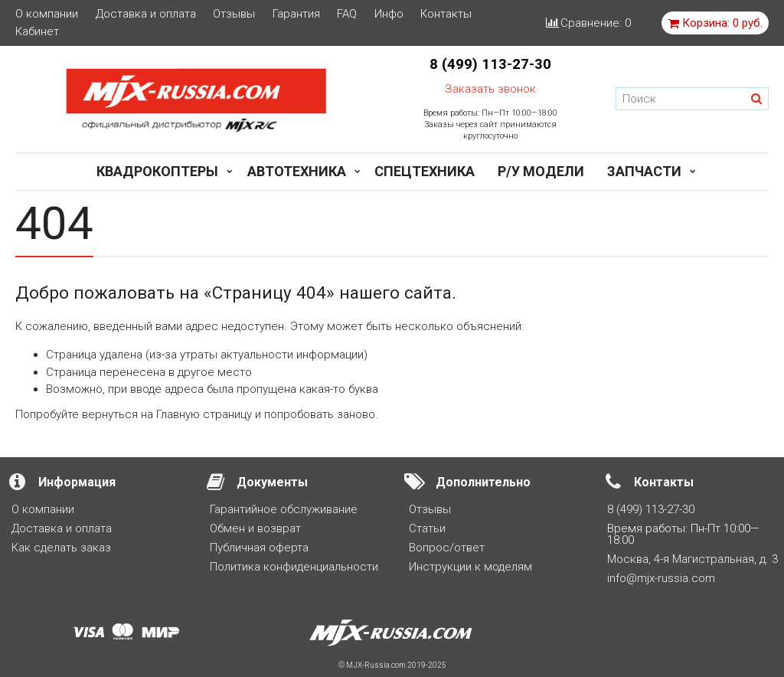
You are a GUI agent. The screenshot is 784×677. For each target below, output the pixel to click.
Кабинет (37, 32)
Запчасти (644, 171)
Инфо (389, 14)
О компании (47, 14)
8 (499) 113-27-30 (490, 64)
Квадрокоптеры (157, 171)
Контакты (446, 14)
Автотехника (297, 171)
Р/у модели (541, 171)
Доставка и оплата (146, 14)
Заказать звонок (490, 89)
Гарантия (296, 14)
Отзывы (234, 14)
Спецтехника (425, 171)
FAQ (347, 14)
